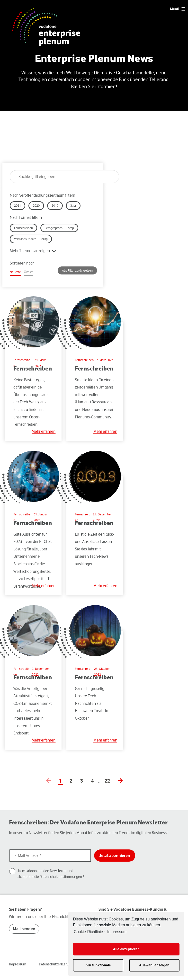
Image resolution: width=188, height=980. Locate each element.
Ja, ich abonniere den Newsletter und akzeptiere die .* (51, 874)
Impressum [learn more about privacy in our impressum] (117, 932)
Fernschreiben (84, 360)
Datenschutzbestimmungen (61, 877)
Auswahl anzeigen (154, 965)
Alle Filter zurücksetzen (77, 270)
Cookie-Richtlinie (88, 932)
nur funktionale (98, 965)
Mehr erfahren (44, 431)
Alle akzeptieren (126, 949)
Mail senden (24, 929)
